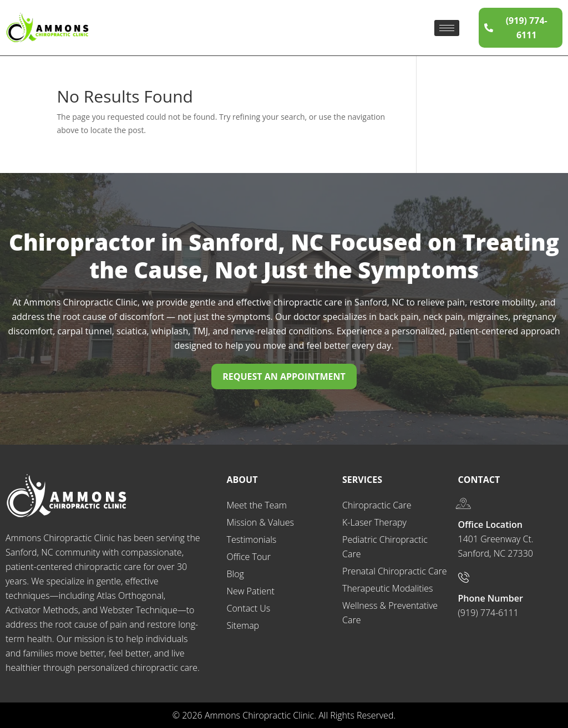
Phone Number (491, 598)
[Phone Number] (464, 577)
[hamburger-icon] (447, 28)
